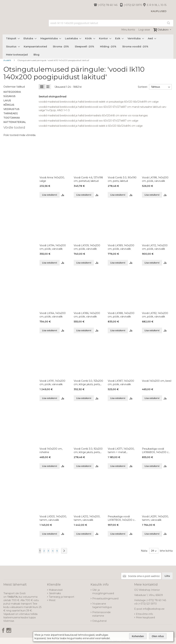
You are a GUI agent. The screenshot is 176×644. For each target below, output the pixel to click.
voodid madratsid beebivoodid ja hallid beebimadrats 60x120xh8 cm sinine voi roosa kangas (93, 115)
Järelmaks (55, 593)
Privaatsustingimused (105, 599)
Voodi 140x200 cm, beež (157, 381)
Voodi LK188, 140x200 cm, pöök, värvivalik (121, 315)
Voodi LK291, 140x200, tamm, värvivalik (155, 518)
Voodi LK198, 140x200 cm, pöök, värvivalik (155, 179)
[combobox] (111, 23)
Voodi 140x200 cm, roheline (51, 450)
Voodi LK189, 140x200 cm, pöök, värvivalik (121, 247)
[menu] (88, 47)
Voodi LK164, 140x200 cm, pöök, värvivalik (53, 315)
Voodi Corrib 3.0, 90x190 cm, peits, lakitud (122, 179)
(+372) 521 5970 (133, 5)
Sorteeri (142, 87)
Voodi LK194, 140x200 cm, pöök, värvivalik (53, 247)
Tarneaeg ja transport (62, 597)
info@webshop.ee (154, 609)
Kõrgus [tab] (9, 105)
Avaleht (8, 60)
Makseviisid (56, 590)
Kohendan (138, 636)
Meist (52, 600)
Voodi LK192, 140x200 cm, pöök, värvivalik (155, 315)
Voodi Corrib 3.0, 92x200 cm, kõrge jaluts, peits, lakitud (88, 451)
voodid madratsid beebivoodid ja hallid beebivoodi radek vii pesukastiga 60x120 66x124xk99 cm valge (99, 102)
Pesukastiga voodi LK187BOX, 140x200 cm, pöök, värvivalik (123, 518)
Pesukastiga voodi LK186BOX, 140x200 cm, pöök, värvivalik (157, 451)
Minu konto (128, 30)
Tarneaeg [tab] (11, 113)
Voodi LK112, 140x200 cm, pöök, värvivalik (155, 247)
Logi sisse (144, 30)
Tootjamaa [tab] (12, 118)
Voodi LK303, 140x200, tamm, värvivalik (53, 518)
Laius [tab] (7, 100)
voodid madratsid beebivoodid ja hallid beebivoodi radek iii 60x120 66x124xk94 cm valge (91, 126)
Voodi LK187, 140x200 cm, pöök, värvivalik (121, 383)
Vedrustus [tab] (11, 109)
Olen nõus (158, 636)
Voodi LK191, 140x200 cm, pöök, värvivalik (52, 383)
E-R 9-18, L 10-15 (157, 5)
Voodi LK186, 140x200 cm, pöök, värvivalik (87, 315)
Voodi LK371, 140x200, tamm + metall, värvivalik (121, 451)
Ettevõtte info (144, 614)
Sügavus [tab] (9, 96)
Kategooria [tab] (12, 92)
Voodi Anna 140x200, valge (52, 179)
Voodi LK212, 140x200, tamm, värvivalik (87, 518)
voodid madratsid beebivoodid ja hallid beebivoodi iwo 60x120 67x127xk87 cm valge (89, 121)
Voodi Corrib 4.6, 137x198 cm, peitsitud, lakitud (88, 179)
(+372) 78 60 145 (108, 5)
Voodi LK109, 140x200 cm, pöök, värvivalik (87, 247)
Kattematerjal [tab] (15, 122)
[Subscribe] (167, 576)
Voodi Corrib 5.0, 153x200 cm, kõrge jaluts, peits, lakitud (88, 383)
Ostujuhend (99, 621)
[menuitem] (12, 39)
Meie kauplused (145, 617)
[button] (63, 195)
